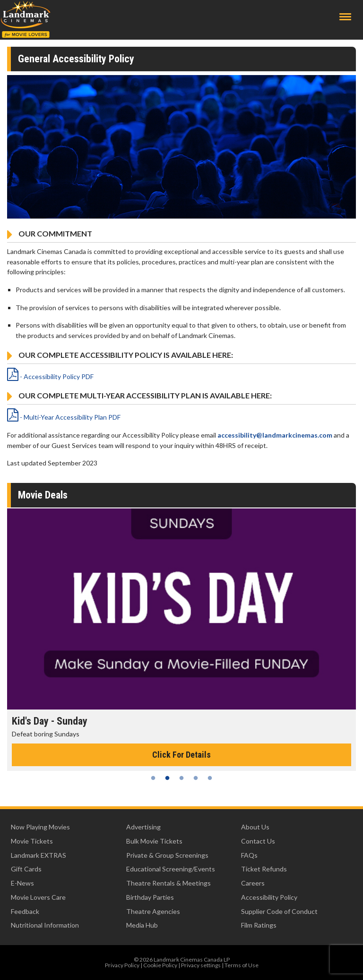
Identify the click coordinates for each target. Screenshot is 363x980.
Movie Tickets (32, 841)
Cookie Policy (160, 965)
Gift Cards (26, 869)
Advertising (143, 827)
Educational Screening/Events (171, 869)
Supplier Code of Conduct (279, 911)
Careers (253, 883)
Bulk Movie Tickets (154, 841)
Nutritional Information (45, 925)
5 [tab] (210, 778)
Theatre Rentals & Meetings (169, 883)
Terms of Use (242, 965)
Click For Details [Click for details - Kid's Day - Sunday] (181, 755)
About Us (255, 827)
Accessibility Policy (269, 897)
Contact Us (258, 841)
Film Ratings (259, 925)
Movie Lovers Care (38, 897)
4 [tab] (196, 778)
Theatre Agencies (153, 911)
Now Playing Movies (40, 827)
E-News (22, 883)
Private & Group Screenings (167, 855)
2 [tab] (167, 778)
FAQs (249, 855)
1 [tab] (153, 778)
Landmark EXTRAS (39, 855)
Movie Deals (43, 495)
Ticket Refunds (264, 869)
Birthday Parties (150, 897)
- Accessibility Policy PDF (50, 376)
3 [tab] (181, 778)
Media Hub (142, 925)
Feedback (25, 911)
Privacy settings (201, 965)
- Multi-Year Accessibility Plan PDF (64, 417)
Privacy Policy (122, 965)
